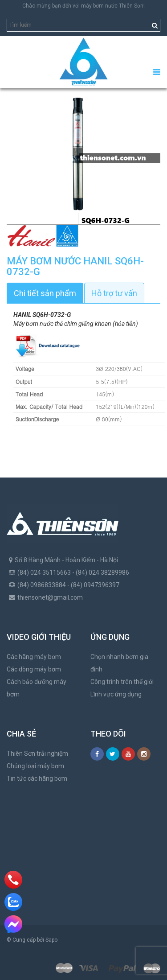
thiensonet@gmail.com (50, 597)
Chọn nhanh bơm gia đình (119, 663)
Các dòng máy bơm (34, 669)
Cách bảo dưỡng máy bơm (37, 688)
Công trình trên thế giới (122, 682)
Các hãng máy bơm (34, 657)
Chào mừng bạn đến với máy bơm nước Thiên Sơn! (83, 6)
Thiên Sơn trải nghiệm (37, 754)
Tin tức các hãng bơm (37, 778)
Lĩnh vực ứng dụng (116, 694)
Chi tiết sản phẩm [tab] (45, 293)
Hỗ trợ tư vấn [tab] (114, 293)
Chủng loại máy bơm (35, 766)
